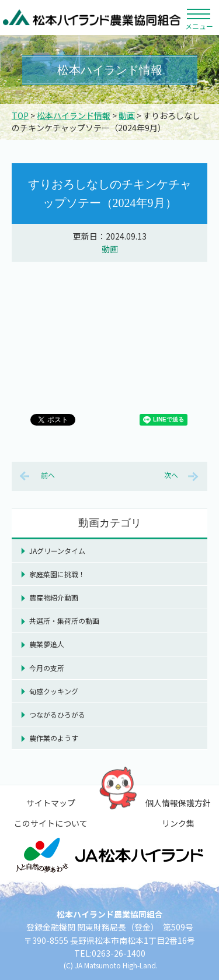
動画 (127, 115)
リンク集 (178, 823)
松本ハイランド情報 (74, 115)
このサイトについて (51, 823)
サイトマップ (51, 803)
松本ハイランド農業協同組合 (92, 17)
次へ (171, 475)
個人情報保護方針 (178, 803)
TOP (20, 115)
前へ (48, 475)
